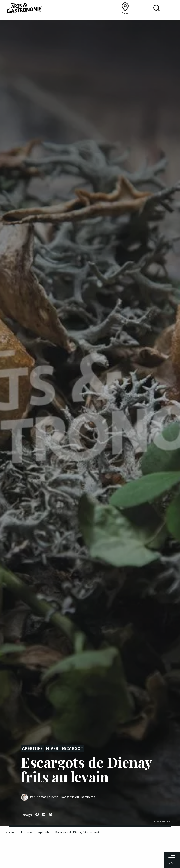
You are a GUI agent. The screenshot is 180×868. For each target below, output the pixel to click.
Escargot (72, 749)
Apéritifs (32, 749)
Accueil (11, 832)
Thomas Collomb (47, 797)
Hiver (52, 749)
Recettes (27, 832)
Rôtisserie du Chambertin (78, 797)
